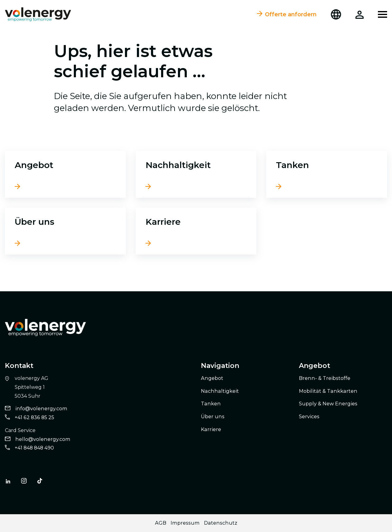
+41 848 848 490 (34, 448)
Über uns (34, 222)
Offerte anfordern (287, 14)
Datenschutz (221, 523)
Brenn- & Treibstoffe (325, 378)
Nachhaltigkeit (178, 165)
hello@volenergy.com (43, 439)
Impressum (185, 523)
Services (309, 417)
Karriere (163, 222)
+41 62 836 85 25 (34, 417)
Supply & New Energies (328, 404)
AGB (161, 523)
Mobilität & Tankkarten (328, 391)
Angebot (34, 165)
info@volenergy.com (41, 409)
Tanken (292, 165)
